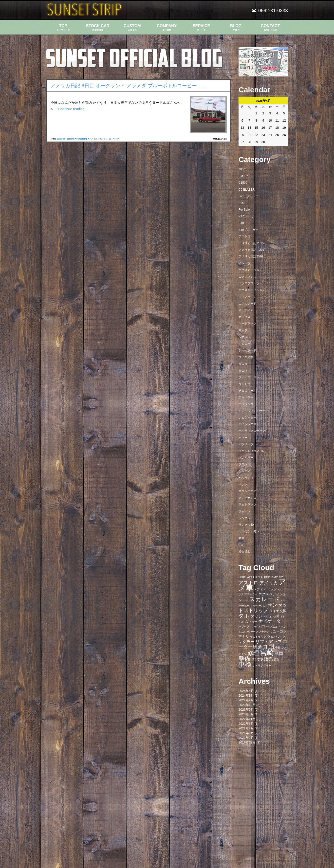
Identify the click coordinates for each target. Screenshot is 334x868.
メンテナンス (247, 498)
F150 (242, 203)
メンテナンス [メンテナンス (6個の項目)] (264, 632)
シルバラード (247, 350)
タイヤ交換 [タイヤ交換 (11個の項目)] (278, 611)
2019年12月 (247, 742)
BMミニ (244, 176)
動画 (241, 538)
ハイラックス (247, 424)
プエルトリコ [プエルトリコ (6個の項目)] (278, 627)
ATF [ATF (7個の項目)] (250, 577)
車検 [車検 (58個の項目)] (245, 664)
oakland (71, 139)
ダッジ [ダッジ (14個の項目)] (256, 616)
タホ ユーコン (249, 377)
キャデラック (247, 324)
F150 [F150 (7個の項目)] (267, 577)
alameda (61, 139)
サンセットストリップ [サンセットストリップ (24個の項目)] (263, 608)
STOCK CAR (98, 27)
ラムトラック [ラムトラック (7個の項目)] (258, 637)
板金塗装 (244, 552)
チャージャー (247, 397)
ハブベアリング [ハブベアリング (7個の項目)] (248, 627)
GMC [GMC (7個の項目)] (275, 577)
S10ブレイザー (249, 230)
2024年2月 (246, 700)
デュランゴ (246, 404)
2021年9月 (246, 733)
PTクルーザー (248, 216)
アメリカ (93, 139)
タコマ (243, 371)
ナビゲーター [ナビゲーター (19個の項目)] (272, 621)
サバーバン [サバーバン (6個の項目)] (260, 606)
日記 (241, 545)
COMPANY (167, 27)
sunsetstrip (82, 139)
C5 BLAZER (247, 190)
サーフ (243, 330)
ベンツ (243, 485)
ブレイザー (246, 458)
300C (242, 169)
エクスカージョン (250, 270)
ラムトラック (247, 505)
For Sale (244, 210)
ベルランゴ (246, 478)
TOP (63, 27)
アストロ (244, 236)
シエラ (243, 337)
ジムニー (244, 344)
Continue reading (74, 109)
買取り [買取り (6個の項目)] (278, 660)
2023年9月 (246, 710)
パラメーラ (246, 444)
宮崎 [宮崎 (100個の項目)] (267, 652)
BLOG (236, 27)
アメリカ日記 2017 (252, 250)
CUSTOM (132, 27)
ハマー (243, 438)
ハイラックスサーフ (252, 431)
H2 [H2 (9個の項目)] (281, 577)
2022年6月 (246, 724)
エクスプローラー (250, 283)
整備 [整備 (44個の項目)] (244, 659)
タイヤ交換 (246, 357)
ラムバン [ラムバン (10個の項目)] (274, 637)
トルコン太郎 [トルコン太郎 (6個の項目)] (271, 616)
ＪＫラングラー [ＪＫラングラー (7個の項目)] (262, 666)
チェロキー (246, 391)
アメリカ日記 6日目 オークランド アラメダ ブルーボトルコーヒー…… (129, 86)
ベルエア (244, 471)
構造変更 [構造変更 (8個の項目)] (257, 660)
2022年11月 (247, 719)
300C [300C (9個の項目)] (242, 577)
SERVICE (201, 27)
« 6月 (261, 149)
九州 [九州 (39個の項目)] (269, 647)
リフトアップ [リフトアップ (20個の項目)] (269, 642)
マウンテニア (247, 491)
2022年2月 (246, 728)
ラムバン (244, 511)
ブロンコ (244, 464)
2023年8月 (246, 714)
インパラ (244, 263)
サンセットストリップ (109, 139)
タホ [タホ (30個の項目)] (244, 616)
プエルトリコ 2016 (251, 451)
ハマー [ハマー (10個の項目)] (264, 626)
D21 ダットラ (249, 196)
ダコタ (243, 364)
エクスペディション (252, 290)
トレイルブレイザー (252, 411)
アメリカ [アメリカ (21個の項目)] (269, 583)
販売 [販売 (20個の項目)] (268, 659)
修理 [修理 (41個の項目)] (253, 653)
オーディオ (246, 310)
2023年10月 (247, 705)
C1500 (243, 183)
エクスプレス (247, 277)
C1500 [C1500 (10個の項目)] (258, 577)
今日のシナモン (249, 531)
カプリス (244, 317)
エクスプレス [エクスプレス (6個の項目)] (274, 589)
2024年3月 (246, 696)
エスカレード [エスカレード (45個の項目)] (261, 599)
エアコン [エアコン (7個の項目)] (260, 589)
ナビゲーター (247, 417)
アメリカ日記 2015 (251, 243)
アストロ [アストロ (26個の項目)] (248, 583)
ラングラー (246, 518)
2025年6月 (246, 691)
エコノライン (247, 297)
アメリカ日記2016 (251, 256)
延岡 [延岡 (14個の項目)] (279, 653)
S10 (241, 223)
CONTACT (270, 27)
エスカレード (247, 304)
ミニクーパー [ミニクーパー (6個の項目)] (247, 632)
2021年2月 (246, 738)
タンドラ (244, 384)
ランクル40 (246, 525)
